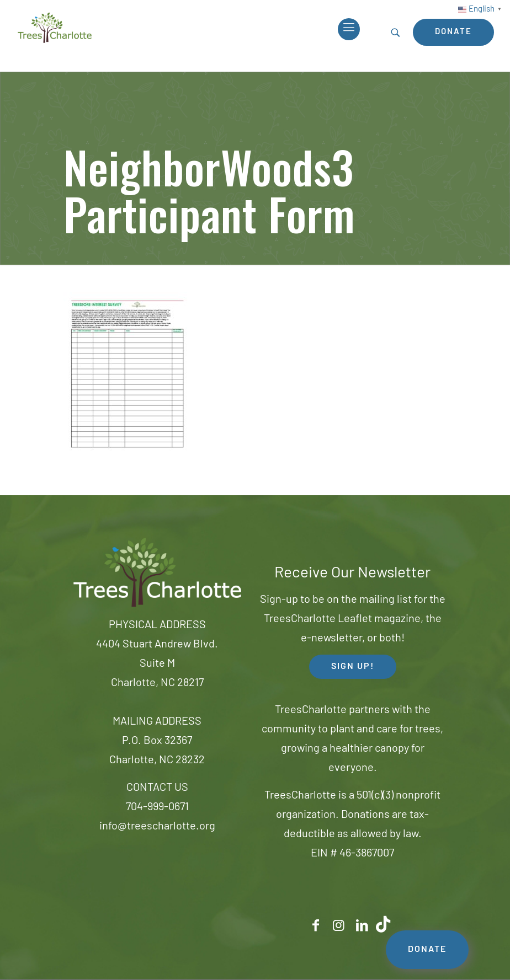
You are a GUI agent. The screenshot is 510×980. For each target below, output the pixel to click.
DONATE (427, 950)
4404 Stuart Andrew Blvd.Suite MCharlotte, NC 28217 (157, 664)
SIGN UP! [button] (353, 667)
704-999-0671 (157, 807)
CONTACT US (157, 788)
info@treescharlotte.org (157, 827)
